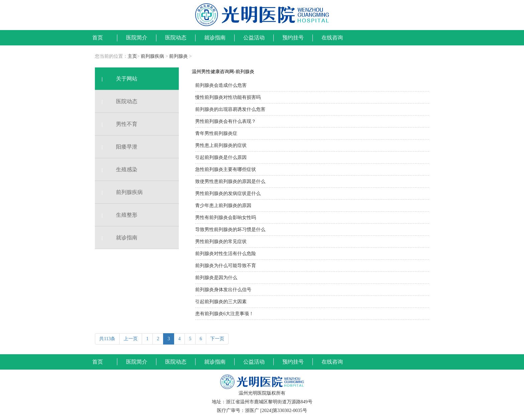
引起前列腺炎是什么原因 (221, 157)
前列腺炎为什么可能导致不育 (226, 266)
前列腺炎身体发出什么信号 (223, 290)
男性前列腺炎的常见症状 (221, 242)
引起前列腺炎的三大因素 (221, 302)
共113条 (107, 339)
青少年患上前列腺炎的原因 (223, 205)
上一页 (131, 339)
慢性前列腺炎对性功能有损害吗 (228, 97)
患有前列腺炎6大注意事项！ (224, 314)
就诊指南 (116, 238)
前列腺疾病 (152, 56)
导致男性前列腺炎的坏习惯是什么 (230, 230)
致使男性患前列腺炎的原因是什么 (230, 181)
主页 (132, 56)
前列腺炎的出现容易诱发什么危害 (230, 109)
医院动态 (116, 101)
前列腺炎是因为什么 (216, 278)
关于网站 (116, 79)
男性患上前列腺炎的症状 (221, 145)
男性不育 (116, 124)
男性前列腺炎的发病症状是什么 (228, 193)
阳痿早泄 (116, 147)
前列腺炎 (178, 56)
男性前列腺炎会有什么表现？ (226, 121)
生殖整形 (116, 215)
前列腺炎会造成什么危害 (221, 85)
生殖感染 (116, 169)
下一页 (217, 339)
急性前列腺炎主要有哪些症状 (226, 169)
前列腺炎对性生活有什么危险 (226, 254)
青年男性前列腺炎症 (216, 133)
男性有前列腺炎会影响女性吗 (226, 218)
